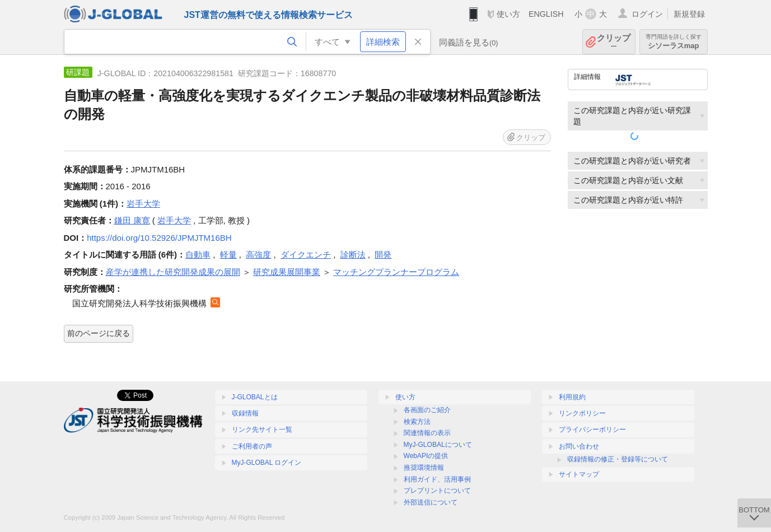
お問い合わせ (579, 446)
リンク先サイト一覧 (262, 430)
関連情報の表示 (427, 433)
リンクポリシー (582, 413)
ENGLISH (546, 14)
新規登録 (689, 14)
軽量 (228, 255)
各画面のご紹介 (427, 410)
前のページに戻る (99, 333)
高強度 (258, 255)
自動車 (198, 255)
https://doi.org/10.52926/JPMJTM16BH (159, 238)
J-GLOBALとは (255, 397)
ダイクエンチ (306, 255)
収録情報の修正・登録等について (618, 459)
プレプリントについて (437, 491)
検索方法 (417, 422)
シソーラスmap (674, 42)
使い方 (508, 14)
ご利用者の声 (252, 446)
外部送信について (431, 502)
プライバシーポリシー (592, 430)
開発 (383, 255)
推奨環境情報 (424, 468)
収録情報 (245, 413)
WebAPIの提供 (426, 456)
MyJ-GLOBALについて (438, 445)
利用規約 (572, 397)
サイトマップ (579, 474)
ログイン (647, 14)
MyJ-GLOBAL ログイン (267, 463)
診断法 (353, 255)
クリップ (614, 42)
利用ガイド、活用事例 (437, 479)
